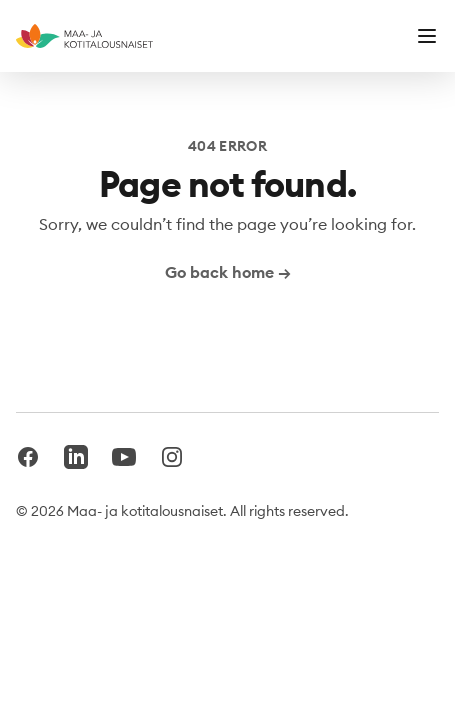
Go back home (228, 272)
